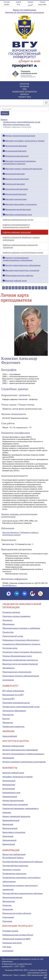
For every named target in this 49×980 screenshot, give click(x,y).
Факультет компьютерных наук (16, 124)
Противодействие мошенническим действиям (23, 893)
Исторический (9, 789)
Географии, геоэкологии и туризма (17, 777)
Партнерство (8, 715)
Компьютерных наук (11, 792)
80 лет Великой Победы (13, 858)
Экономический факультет (15, 189)
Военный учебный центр (15, 281)
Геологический (9, 781)
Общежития (8, 722)
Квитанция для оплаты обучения (17, 913)
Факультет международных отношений (21, 270)
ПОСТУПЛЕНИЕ (24, 84)
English (18, 2)
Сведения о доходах (11, 869)
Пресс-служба (20, 975)
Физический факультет (14, 174)
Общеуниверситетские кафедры (18, 275)
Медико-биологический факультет (19, 136)
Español (7, 5)
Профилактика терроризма (14, 873)
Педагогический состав (13, 636)
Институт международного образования (22, 265)
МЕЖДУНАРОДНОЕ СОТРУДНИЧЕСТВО (24, 92)
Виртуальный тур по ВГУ (13, 695)
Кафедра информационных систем (18, 220)
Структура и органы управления (16, 616)
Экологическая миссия (12, 897)
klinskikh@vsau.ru (9, 585)
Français (42, 2)
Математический (10, 796)
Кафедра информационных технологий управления (20, 246)
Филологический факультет (16, 179)
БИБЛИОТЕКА (24, 94)
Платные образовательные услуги (17, 656)
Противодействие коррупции (15, 866)
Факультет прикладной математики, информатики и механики (19, 162)
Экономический (9, 840)
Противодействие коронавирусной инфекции (23, 862)
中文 (18, 5)
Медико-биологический (13, 800)
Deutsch (30, 2)
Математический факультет (16, 156)
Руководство (8, 632)
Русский (7, 2)
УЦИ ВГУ (45, 976)
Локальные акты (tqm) (12, 943)
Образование (8, 624)
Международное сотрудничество (17, 672)
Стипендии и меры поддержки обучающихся (22, 652)
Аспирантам (8, 909)
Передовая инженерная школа (16, 703)
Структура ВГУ (8, 699)
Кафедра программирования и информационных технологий (16, 226)
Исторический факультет (15, 151)
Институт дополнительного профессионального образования (18, 259)
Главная (4, 119)
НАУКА (24, 89)
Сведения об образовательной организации (24, 12)
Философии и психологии (14, 832)
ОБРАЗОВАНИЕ (24, 86)
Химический (8, 836)
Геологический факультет (15, 146)
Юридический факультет (15, 194)
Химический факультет (14, 184)
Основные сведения (11, 612)
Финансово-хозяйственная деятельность (20, 660)
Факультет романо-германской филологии (22, 169)
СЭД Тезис (7, 947)
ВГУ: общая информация (13, 691)
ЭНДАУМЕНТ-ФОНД (24, 97)
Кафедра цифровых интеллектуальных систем (23, 252)
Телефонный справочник (13, 726)
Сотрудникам (8, 917)
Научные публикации (11, 532)
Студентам (7, 905)
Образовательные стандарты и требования (21, 628)
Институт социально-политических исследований (24, 762)
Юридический (9, 844)
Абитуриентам (9, 901)
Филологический (10, 828)
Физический (8, 824)
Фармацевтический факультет (17, 209)
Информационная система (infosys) (18, 935)
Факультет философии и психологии (20, 204)
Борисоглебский (10, 736)
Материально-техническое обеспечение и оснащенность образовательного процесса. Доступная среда (21, 644)
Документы (7, 620)
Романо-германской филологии (16, 816)
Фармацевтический (11, 820)
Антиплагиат (8, 951)
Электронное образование (14, 711)
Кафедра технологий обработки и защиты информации (21, 239)
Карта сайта (42, 5)
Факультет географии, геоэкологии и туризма (24, 141)
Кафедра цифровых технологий (17, 232)
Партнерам (7, 921)
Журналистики (9, 785)
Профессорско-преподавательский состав (22, 122)
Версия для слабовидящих (24, 10)
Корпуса (6, 718)
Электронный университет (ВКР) (16, 939)
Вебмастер (7, 975)
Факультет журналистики (15, 199)
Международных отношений (15, 804)
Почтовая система (10, 931)
